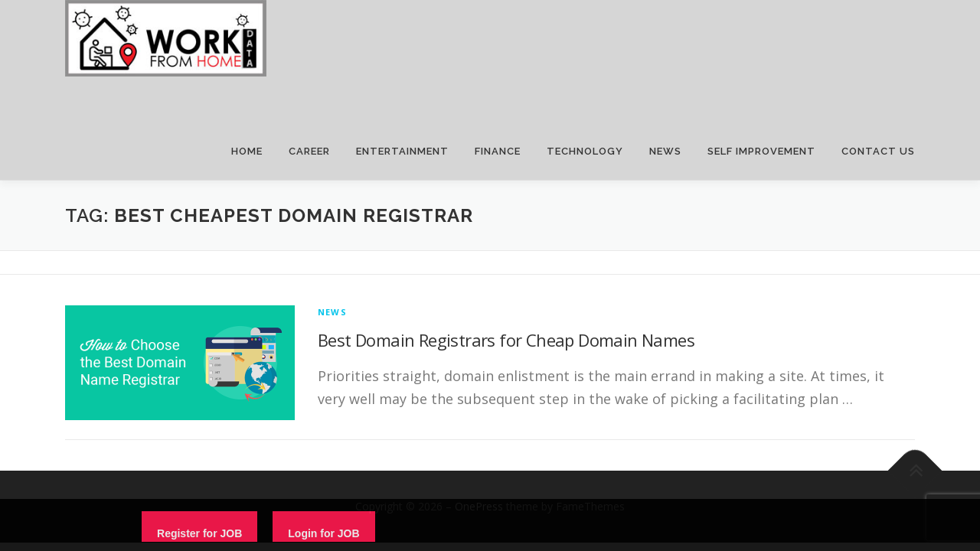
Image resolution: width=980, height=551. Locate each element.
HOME (247, 151)
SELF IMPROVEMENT (761, 151)
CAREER (309, 151)
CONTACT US (878, 151)
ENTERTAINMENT (402, 151)
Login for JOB (323, 533)
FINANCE (498, 151)
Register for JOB (199, 533)
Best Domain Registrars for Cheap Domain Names (506, 340)
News (332, 312)
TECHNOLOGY (585, 151)
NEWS (665, 151)
